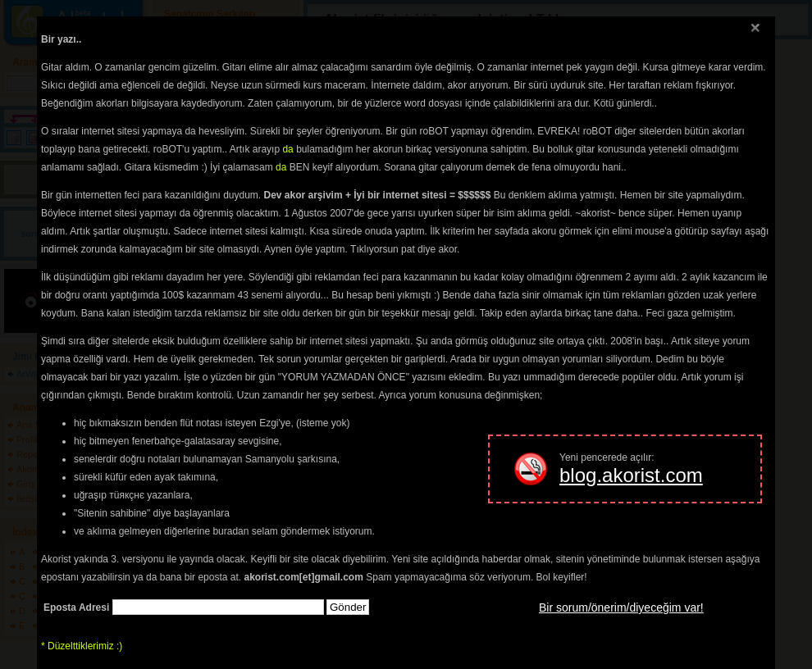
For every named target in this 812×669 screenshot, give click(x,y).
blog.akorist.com (631, 475)
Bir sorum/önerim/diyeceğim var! (621, 608)
